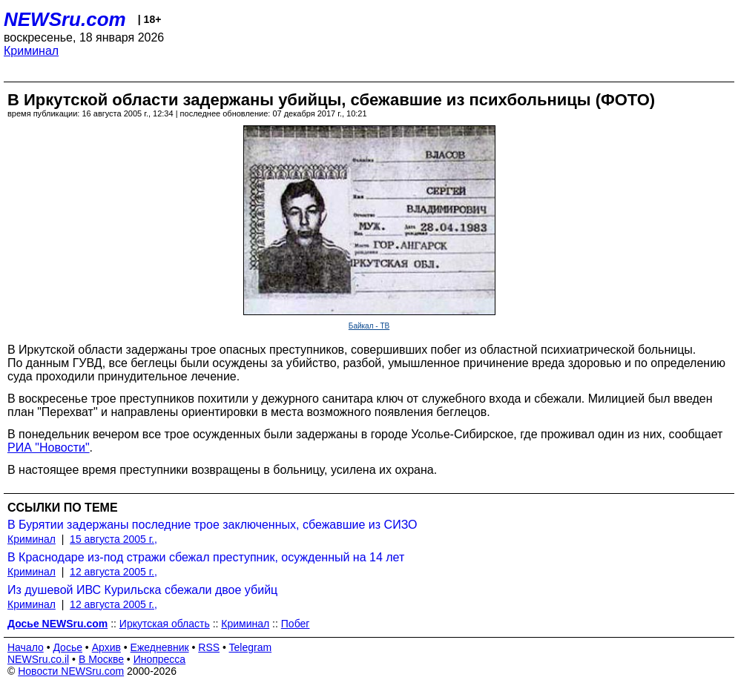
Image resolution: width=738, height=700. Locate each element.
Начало (26, 647)
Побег (296, 624)
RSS (209, 647)
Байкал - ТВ (369, 326)
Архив (106, 647)
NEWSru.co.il (38, 659)
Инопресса (160, 659)
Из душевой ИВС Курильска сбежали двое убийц (142, 590)
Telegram (251, 647)
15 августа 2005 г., (113, 539)
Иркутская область (165, 624)
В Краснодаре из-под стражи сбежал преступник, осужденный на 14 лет (206, 557)
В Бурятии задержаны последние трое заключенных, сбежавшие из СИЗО (212, 525)
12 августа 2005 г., (113, 572)
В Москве (101, 659)
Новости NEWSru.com (71, 671)
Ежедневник (160, 647)
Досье (67, 647)
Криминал (31, 51)
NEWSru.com (65, 19)
